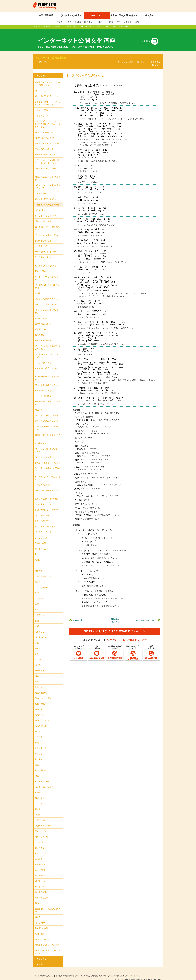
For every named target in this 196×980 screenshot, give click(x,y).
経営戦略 (39, 727)
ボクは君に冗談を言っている (47, 92)
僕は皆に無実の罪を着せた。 (47, 381)
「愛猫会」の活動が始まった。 (48, 200)
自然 (137, 22)
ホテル (38, 655)
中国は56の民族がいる (44, 128)
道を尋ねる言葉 (41, 893)
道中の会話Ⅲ (40, 860)
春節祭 (38, 788)
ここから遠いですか (43, 517)
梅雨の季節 (40, 331)
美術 (118, 22)
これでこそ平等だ (42, 106)
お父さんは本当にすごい (45, 134)
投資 (37, 738)
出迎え (38, 661)
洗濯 (37, 622)
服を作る (39, 567)
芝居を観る (40, 594)
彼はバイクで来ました (44, 511)
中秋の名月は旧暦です (44, 392)
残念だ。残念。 (41, 267)
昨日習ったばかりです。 (45, 336)
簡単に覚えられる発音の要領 (47, 941)
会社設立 (39, 733)
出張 (37, 761)
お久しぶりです (41, 533)
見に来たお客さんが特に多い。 (48, 261)
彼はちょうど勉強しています (47, 411)
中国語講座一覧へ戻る (115, 616)
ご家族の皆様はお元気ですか (47, 506)
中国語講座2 (40, 955)
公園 (37, 617)
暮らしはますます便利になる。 (48, 212)
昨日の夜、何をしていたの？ (47, 150)
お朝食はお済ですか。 (44, 236)
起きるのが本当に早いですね (47, 139)
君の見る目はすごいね (44, 314)
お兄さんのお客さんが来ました (48, 459)
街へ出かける (41, 633)
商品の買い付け (41, 722)
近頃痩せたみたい (42, 325)
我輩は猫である (41, 545)
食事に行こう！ (41, 849)
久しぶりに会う (41, 838)
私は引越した (41, 755)
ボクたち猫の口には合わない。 (48, 248)
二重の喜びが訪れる (43, 320)
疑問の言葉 (40, 930)
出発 (37, 677)
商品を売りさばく (42, 716)
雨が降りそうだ (41, 833)
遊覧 (37, 600)
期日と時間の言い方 (43, 918)
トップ (36, 27)
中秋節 (38, 810)
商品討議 (39, 705)
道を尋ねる (40, 628)
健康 (100, 22)
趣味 (93, 22)
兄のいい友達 (41, 539)
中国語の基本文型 (42, 935)
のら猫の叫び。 (79, 616)
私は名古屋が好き (42, 777)
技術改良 (39, 683)
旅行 (37, 589)
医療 (37, 606)
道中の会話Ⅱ (40, 866)
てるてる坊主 (41, 189)
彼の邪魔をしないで (43, 500)
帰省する (39, 750)
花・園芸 (109, 22)
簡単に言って (41, 87)
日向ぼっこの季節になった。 (47, 300)
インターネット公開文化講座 (73, 27)
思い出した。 (41, 289)
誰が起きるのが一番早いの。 (47, 495)
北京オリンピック (42, 816)
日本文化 (128, 22)
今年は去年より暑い (43, 481)
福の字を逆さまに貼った (45, 439)
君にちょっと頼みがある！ (46, 522)
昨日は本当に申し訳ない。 (146, 616)
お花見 (38, 772)
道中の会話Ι (40, 871)
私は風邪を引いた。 (43, 888)
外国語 (78, 22)
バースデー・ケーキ (43, 528)
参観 (37, 639)
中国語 (96, 27)
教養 (70, 22)
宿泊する (39, 855)
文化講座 (58, 27)
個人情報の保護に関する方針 (67, 972)
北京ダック (40, 611)
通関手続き (40, 666)
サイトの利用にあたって (44, 972)
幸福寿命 (61, 22)
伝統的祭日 (40, 794)
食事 (37, 650)
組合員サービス (46, 27)
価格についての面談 (43, 694)
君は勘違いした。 (42, 242)
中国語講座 (105, 27)
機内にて (39, 672)
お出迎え (39, 799)
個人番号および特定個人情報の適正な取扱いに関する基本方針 (104, 972)
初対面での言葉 (41, 924)
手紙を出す (40, 644)
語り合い (39, 913)
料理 (86, 22)
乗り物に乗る (41, 882)
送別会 (38, 556)
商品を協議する (41, 688)
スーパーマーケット (43, 572)
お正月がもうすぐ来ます (45, 453)
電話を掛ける (41, 766)
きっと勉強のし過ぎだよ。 (46, 386)
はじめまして (41, 744)
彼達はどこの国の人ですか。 (47, 295)
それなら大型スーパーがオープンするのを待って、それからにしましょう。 (48, 120)
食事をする (40, 844)
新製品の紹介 (41, 700)
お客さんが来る (41, 583)
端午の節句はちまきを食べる (47, 417)
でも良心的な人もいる (44, 145)
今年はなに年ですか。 (44, 358)
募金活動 (39, 805)
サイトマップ (136, 972)
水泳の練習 (40, 406)
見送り (38, 550)
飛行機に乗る (41, 877)
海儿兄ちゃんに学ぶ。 (44, 217)
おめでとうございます (44, 783)
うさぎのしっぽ (41, 111)
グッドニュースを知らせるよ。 (48, 231)
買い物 (38, 578)
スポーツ (39, 561)
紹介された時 (41, 827)
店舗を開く (40, 711)
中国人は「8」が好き (44, 822)
